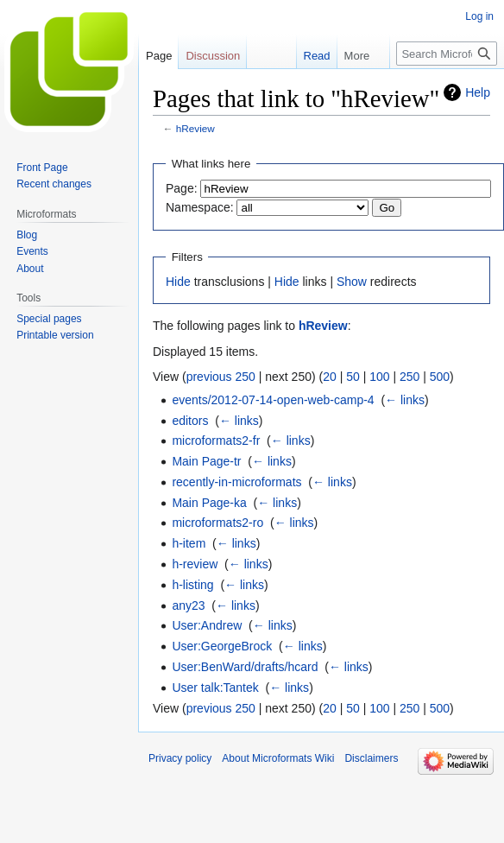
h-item (189, 543)
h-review (195, 564)
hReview (195, 128)
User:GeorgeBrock (222, 646)
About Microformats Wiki (278, 758)
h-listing (192, 585)
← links (405, 400)
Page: (182, 188)
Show (352, 282)
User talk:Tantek (215, 688)
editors (190, 421)
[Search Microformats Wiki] (447, 54)
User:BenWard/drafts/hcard (245, 667)
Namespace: (200, 207)
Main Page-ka (209, 503)
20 (330, 377)
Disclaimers (371, 758)
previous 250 (221, 377)
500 (440, 377)
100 (379, 377)
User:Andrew (207, 625)
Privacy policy (180, 758)
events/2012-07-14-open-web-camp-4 (273, 400)
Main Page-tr (206, 461)
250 (409, 377)
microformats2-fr (216, 441)
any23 (188, 605)
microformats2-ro (217, 523)
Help (478, 92)
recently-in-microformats (236, 482)
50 (353, 377)
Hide (178, 282)
